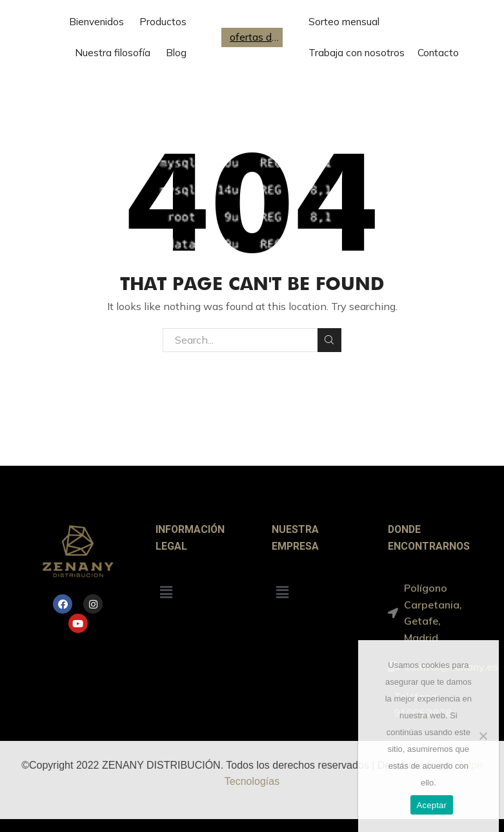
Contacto (438, 53)
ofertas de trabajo (255, 37)
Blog (176, 53)
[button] (166, 592)
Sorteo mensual (344, 22)
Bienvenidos (96, 22)
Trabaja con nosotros (357, 53)
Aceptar (432, 805)
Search (329, 340)
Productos (163, 22)
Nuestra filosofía (113, 53)
